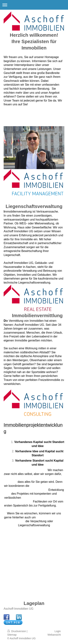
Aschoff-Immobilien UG (18, 609)
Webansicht (54, 635)
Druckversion (17, 631)
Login (58, 631)
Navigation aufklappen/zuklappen (34, 5)
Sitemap (12, 635)
